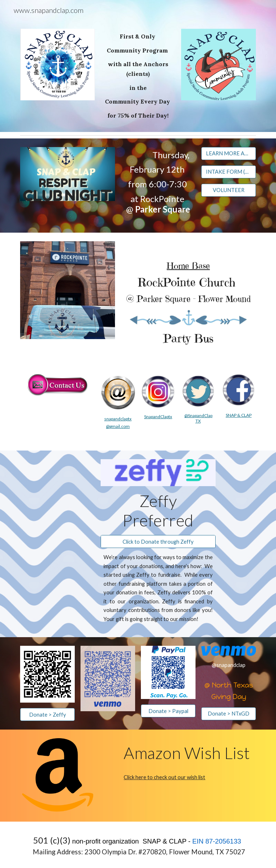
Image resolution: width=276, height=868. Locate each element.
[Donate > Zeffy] (47, 714)
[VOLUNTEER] (228, 190)
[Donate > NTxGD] (228, 714)
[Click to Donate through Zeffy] (158, 542)
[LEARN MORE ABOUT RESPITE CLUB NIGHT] (228, 153)
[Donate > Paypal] (168, 711)
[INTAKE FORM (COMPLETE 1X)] (228, 172)
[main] (138, 76)
